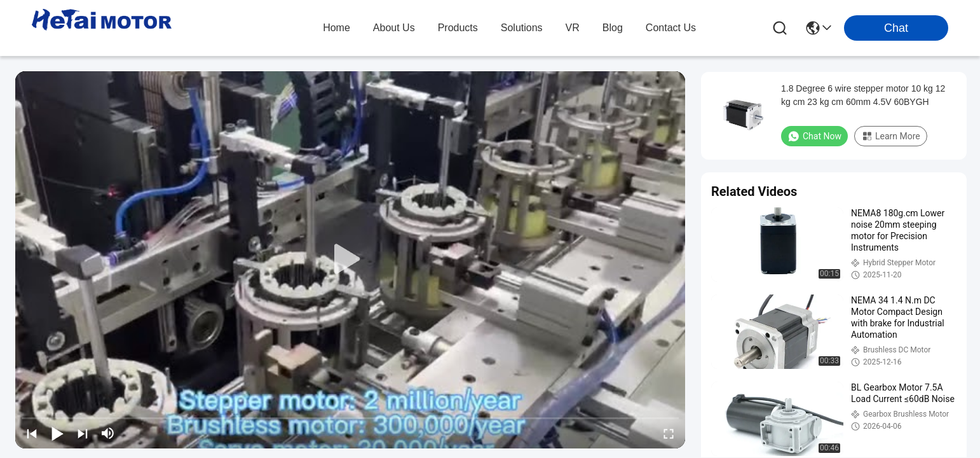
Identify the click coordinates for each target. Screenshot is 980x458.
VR (573, 28)
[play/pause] (57, 433)
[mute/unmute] (108, 433)
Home (337, 28)
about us (394, 28)
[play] (350, 260)
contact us (671, 28)
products (458, 28)
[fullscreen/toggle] (669, 433)
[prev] (32, 433)
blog (613, 28)
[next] (83, 433)
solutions (522, 28)
